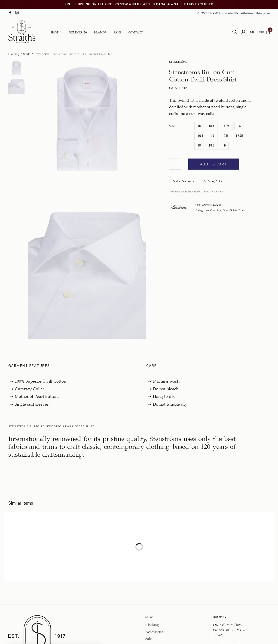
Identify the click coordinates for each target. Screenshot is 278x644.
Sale (117, 32)
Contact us (207, 191)
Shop (55, 32)
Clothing (14, 54)
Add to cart (214, 164)
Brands (100, 32)
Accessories (154, 631)
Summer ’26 (78, 32)
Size (172, 125)
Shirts (27, 54)
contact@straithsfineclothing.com (247, 13)
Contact (135, 32)
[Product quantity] (175, 164)
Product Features (182, 181)
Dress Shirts (42, 54)
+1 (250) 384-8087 (208, 13)
